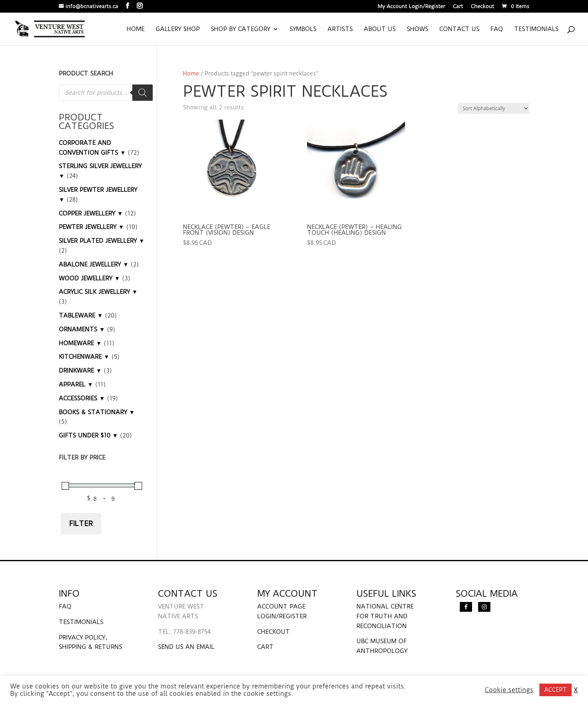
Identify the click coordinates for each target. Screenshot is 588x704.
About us (380, 29)
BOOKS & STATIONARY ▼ (97, 412)
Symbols (303, 29)
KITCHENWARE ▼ (84, 357)
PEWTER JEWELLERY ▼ (91, 227)
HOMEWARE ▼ (80, 343)
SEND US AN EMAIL (186, 647)
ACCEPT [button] (556, 690)
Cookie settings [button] (509, 690)
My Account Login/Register (411, 7)
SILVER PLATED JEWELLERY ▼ (102, 241)
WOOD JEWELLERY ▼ (89, 278)
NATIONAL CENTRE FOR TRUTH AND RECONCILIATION (385, 616)
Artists (340, 29)
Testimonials (536, 29)
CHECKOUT (274, 632)
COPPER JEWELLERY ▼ (91, 213)
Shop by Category (241, 29)
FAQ (497, 29)
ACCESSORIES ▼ (82, 398)
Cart (458, 7)
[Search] (143, 93)
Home (136, 29)
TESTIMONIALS (81, 622)
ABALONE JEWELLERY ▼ (94, 264)
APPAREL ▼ (76, 384)
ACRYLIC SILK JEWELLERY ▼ (98, 292)
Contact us (459, 29)
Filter (81, 523)
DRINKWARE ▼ (80, 371)
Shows (418, 29)
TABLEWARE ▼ (81, 315)
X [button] (576, 690)
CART (265, 647)
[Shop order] (493, 108)
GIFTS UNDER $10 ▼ (88, 435)
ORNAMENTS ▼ (82, 329)
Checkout (482, 7)
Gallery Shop (178, 29)
